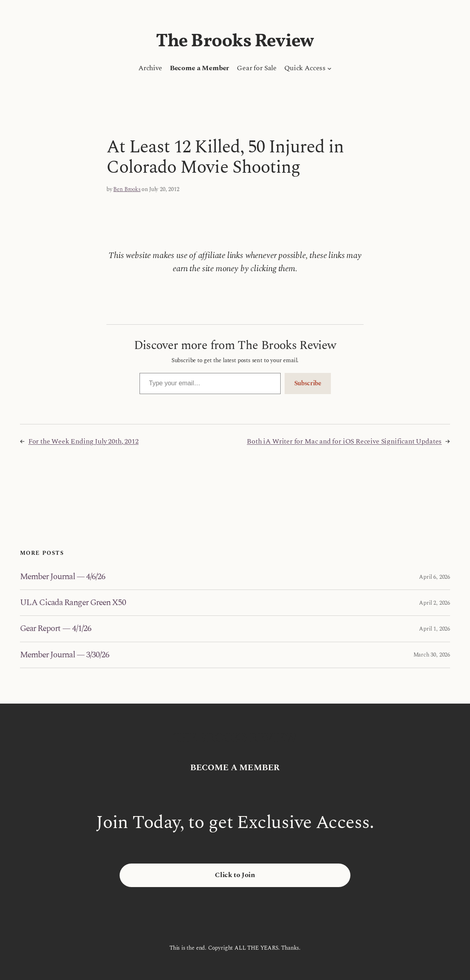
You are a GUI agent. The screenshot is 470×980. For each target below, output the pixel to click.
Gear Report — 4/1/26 (56, 629)
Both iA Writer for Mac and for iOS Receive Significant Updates (344, 441)
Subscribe (308, 383)
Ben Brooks (127, 189)
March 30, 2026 (432, 655)
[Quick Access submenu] (329, 68)
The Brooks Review (235, 41)
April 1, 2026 (435, 629)
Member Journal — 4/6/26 (63, 577)
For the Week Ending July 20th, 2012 (84, 441)
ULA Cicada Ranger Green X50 (73, 603)
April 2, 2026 (435, 603)
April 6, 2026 (435, 577)
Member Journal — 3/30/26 (65, 655)
